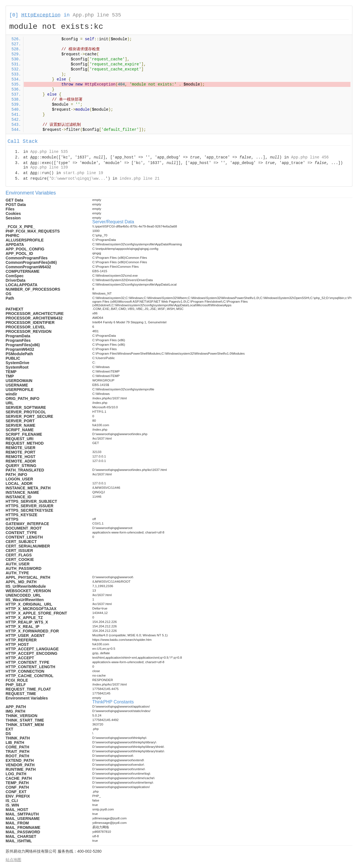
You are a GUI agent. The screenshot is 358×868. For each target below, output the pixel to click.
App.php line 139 (49, 167)
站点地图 (13, 860)
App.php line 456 (310, 157)
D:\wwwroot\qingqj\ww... (78, 179)
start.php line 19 (83, 173)
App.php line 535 (97, 15)
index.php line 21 (139, 179)
